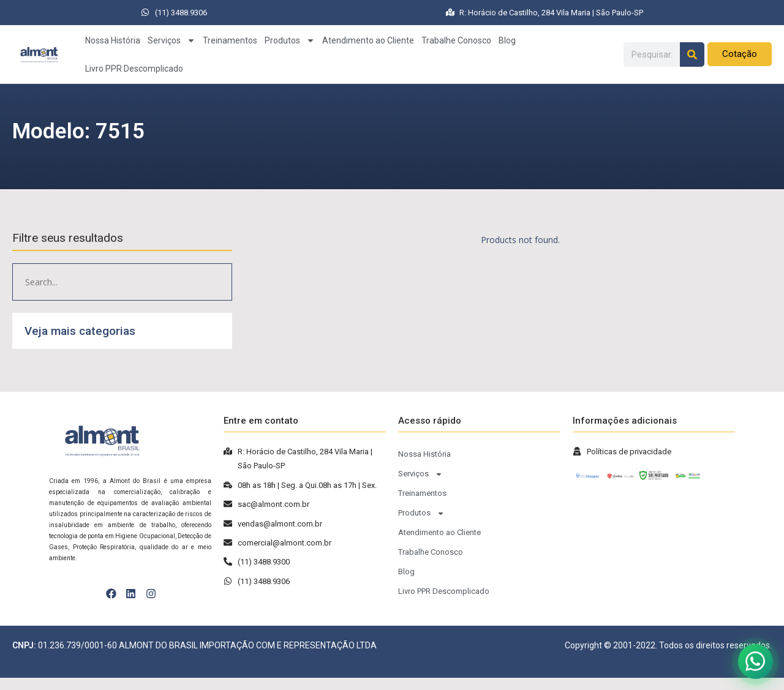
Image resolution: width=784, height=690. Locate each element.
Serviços (171, 40)
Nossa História (113, 40)
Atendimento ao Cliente (368, 40)
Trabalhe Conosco (456, 40)
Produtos (290, 40)
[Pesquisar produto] (122, 282)
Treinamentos (230, 40)
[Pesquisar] (692, 54)
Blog (507, 40)
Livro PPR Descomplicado (134, 69)
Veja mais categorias (80, 331)
